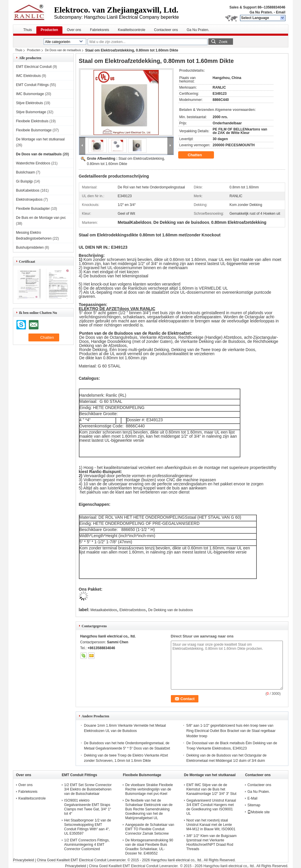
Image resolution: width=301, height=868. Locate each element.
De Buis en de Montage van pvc (41, 218)
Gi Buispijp (24, 181)
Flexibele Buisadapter (33, 209)
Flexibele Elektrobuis (32, 121)
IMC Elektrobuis (29, 76)
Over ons (74, 30)
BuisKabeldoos (28, 190)
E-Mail (252, 798)
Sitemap (254, 805)
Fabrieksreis (100, 30)
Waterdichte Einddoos (33, 163)
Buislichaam (26, 172)
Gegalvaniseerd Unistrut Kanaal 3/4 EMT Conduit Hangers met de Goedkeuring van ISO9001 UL (211, 807)
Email (280, 12)
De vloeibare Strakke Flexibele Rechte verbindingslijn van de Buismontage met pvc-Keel (149, 789)
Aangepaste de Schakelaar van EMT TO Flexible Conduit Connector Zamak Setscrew (150, 829)
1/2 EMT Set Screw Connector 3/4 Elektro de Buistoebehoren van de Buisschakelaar (88, 789)
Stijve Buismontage (31, 112)
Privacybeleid (24, 860)
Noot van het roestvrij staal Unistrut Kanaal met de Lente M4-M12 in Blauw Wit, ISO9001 (211, 825)
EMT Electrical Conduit (34, 67)
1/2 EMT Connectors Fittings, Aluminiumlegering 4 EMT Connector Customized (87, 845)
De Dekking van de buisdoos (170, 610)
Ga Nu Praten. (261, 12)
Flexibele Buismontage (34, 130)
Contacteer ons (166, 30)
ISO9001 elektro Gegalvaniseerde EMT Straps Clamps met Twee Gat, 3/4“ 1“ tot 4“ (88, 807)
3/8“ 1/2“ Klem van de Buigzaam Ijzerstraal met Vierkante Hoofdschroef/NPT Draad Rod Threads (211, 842)
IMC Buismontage (30, 94)
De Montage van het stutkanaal (40, 139)
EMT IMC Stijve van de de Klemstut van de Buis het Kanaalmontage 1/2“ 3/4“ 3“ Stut (211, 789)
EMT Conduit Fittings (33, 85)
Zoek (223, 42)
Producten (49, 30)
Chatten (199, 155)
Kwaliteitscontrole (131, 30)
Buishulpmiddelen (30, 247)
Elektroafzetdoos (133, 610)
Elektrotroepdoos (29, 200)
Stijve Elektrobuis (30, 103)
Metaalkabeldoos (104, 610)
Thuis (28, 30)
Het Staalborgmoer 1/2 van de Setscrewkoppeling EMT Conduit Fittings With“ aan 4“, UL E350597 (88, 827)
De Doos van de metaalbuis (63, 50)
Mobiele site (259, 812)
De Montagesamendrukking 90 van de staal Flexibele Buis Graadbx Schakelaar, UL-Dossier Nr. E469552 (149, 847)
